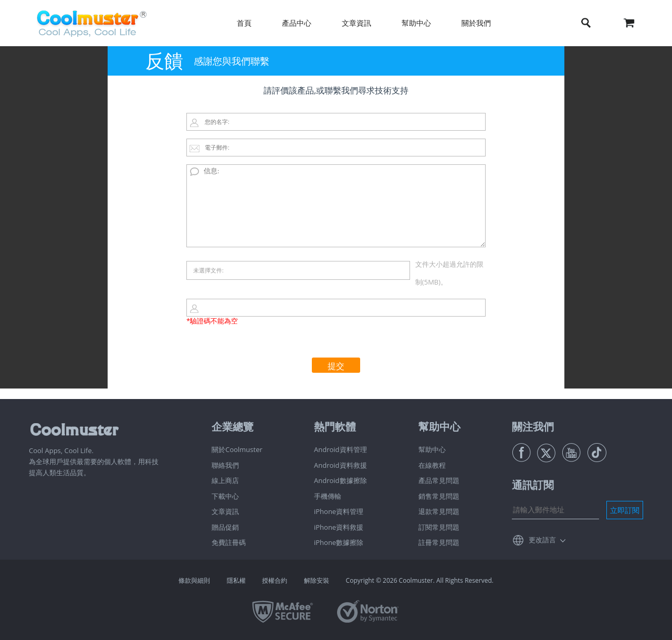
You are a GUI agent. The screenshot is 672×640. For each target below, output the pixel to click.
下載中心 (225, 496)
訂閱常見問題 (439, 527)
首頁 (244, 23)
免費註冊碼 (229, 542)
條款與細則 (194, 580)
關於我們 (476, 23)
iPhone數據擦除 (339, 542)
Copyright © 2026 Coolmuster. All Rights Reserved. (420, 580)
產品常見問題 (439, 480)
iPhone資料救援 (339, 527)
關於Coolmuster (237, 449)
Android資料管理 (340, 449)
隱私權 (236, 580)
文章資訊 (356, 23)
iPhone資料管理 (339, 511)
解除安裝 (317, 580)
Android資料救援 (340, 465)
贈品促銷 (225, 527)
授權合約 (275, 580)
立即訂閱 (625, 510)
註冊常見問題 (439, 542)
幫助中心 (416, 23)
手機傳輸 (328, 496)
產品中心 (297, 23)
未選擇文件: (208, 270)
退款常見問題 (439, 511)
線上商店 (225, 480)
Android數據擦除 (340, 480)
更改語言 (542, 540)
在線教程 (432, 465)
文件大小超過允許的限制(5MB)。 (449, 273)
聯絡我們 (225, 465)
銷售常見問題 (439, 496)
